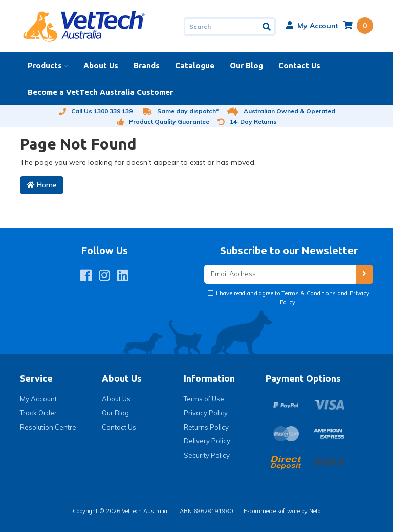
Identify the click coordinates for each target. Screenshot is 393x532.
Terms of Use (204, 399)
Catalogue (195, 65)
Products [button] (45, 65)
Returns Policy (206, 427)
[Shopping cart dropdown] (358, 26)
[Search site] (267, 27)
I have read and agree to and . (292, 298)
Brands (147, 65)
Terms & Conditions (309, 293)
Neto (315, 511)
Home (42, 185)
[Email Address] (280, 274)
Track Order (38, 413)
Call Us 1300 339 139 (95, 111)
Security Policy (207, 455)
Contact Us (299, 65)
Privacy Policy (206, 413)
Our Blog (246, 65)
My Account (38, 399)
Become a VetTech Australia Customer (100, 92)
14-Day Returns (247, 122)
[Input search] (222, 27)
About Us (101, 65)
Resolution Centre (48, 427)
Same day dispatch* (181, 111)
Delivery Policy (207, 441)
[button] (312, 26)
